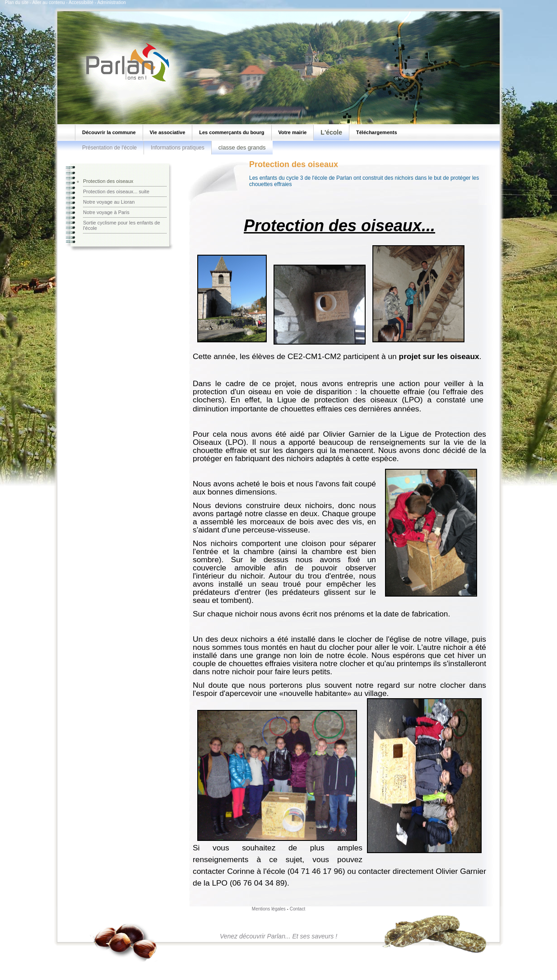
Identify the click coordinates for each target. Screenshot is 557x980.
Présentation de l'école (109, 148)
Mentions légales (269, 909)
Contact (297, 909)
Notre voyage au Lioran (109, 202)
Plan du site (17, 2)
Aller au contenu (48, 2)
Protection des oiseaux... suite (116, 191)
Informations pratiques (178, 148)
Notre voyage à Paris (106, 212)
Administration (111, 2)
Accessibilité (81, 2)
